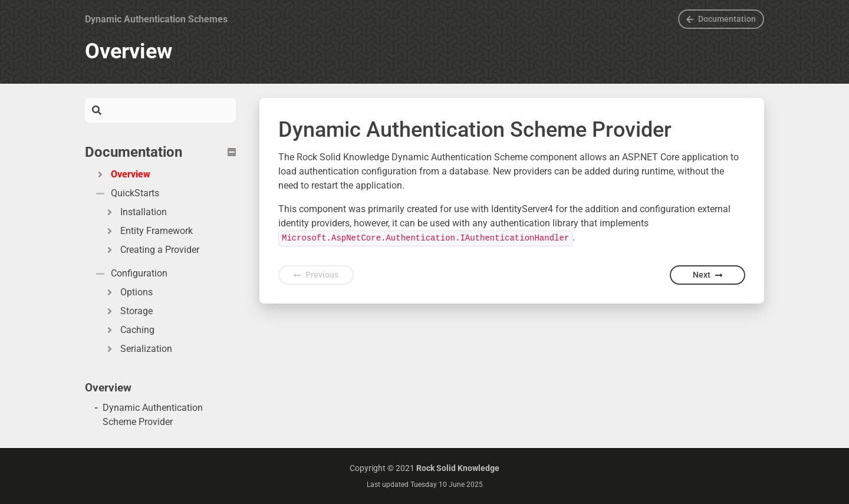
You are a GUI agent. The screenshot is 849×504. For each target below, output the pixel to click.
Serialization (138, 349)
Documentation (721, 19)
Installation (135, 212)
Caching (129, 330)
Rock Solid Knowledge (458, 468)
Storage (128, 311)
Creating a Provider (152, 250)
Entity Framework (148, 231)
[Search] (169, 110)
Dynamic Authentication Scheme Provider (153, 415)
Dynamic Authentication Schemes (156, 19)
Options (128, 292)
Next (707, 275)
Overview (122, 174)
